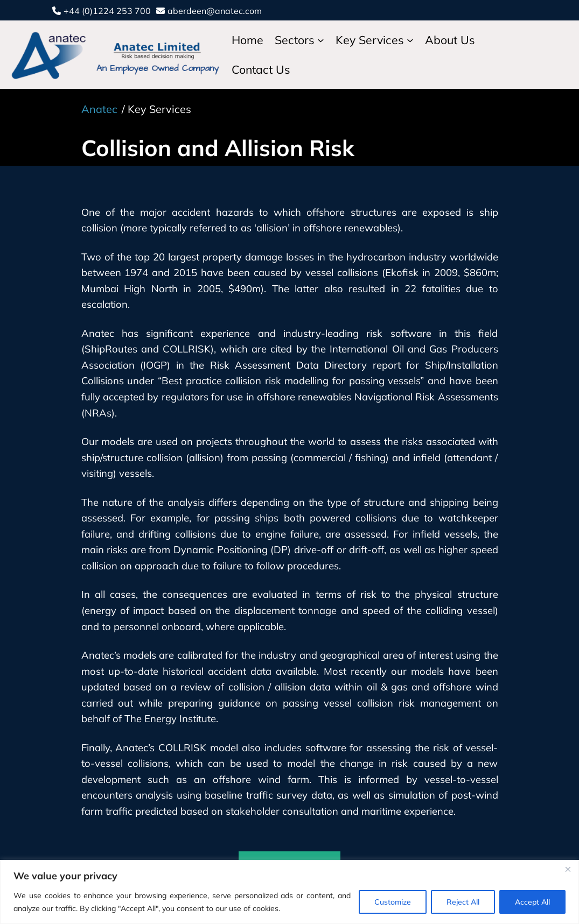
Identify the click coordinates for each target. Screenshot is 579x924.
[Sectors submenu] (321, 40)
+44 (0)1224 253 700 (107, 11)
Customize (393, 902)
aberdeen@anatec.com (215, 11)
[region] (289, 892)
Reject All (463, 902)
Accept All (532, 902)
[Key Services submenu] (410, 40)
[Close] (568, 869)
